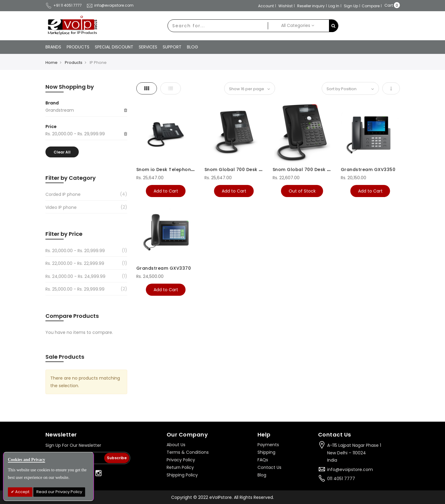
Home (51, 63)
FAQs (263, 460)
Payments (268, 445)
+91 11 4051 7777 (64, 5)
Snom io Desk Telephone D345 (172, 170)
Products (74, 63)
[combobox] (218, 26)
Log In (334, 6)
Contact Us (269, 467)
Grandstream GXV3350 (368, 170)
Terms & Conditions (188, 452)
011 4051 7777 (341, 479)
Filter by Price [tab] (64, 234)
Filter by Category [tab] (71, 178)
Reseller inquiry (311, 6)
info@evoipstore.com (110, 5)
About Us (176, 445)
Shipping (266, 452)
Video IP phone (61, 207)
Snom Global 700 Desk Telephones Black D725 (327, 170)
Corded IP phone (63, 194)
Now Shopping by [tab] (70, 87)
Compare (371, 6)
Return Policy (180, 467)
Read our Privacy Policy (59, 492)
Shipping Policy (182, 475)
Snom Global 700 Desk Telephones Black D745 (259, 170)
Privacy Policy (181, 460)
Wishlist (286, 6)
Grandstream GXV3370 (164, 268)
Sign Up (351, 6)
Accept (22, 492)
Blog (262, 475)
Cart (389, 5)
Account (266, 6)
